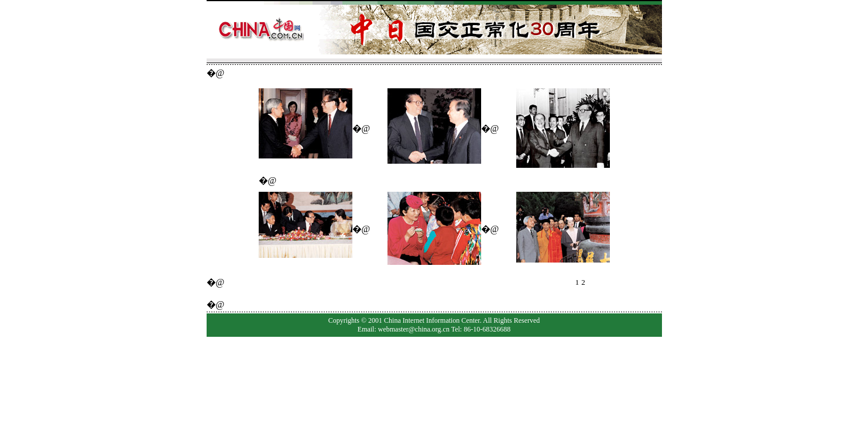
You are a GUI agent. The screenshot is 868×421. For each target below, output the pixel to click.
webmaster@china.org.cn (414, 329)
